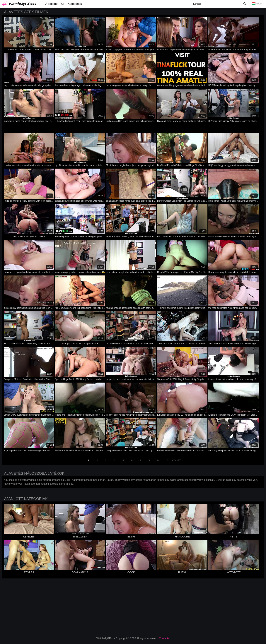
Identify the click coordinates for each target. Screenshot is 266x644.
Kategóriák (75, 4)
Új (63, 4)
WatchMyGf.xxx (23, 4)
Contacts (164, 638)
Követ (176, 460)
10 (167, 460)
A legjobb (52, 4)
